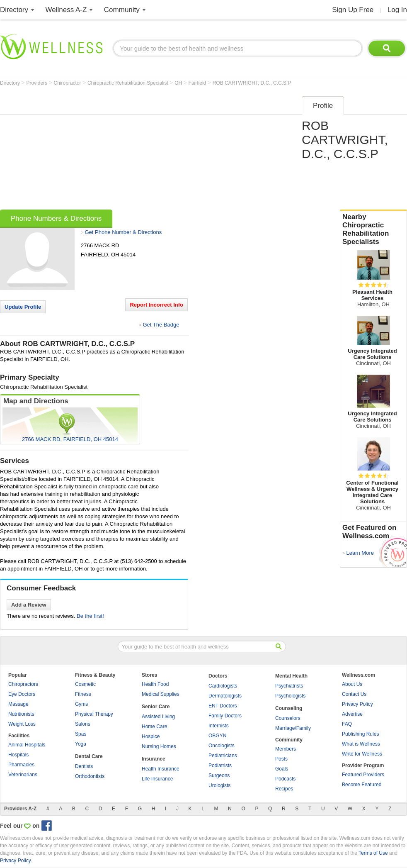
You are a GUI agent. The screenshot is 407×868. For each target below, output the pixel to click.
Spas (81, 734)
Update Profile (23, 307)
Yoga (81, 744)
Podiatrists (220, 766)
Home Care (154, 727)
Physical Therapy (94, 714)
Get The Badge (161, 325)
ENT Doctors (223, 706)
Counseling (289, 708)
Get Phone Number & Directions (123, 232)
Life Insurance (157, 779)
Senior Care (156, 707)
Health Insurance (161, 769)
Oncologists (222, 746)
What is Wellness (361, 744)
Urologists (219, 785)
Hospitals (18, 755)
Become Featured (362, 785)
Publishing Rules (360, 734)
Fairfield (198, 83)
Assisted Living (158, 717)
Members (286, 749)
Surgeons (219, 775)
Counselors (288, 718)
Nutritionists (21, 714)
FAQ (347, 724)
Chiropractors (23, 684)
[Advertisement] (123, 150)
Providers (37, 83)
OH (179, 83)
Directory (14, 10)
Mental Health (291, 676)
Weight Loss (22, 724)
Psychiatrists (289, 686)
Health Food (155, 684)
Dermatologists (225, 696)
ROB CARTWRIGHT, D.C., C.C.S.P (252, 83)
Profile (323, 106)
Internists (219, 726)
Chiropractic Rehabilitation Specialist (128, 83)
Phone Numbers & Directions (56, 218)
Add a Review (29, 605)
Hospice (151, 736)
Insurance (154, 759)
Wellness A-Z (66, 10)
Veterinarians (23, 775)
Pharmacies (21, 765)
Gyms (81, 704)
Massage (18, 704)
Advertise (352, 714)
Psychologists (290, 696)
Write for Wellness (362, 754)
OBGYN (217, 736)
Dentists (84, 766)
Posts (281, 759)
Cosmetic (85, 684)
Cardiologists (223, 686)
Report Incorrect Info (156, 305)
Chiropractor (68, 83)
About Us (352, 684)
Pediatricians (223, 756)
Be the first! (90, 616)
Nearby (373, 229)
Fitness (83, 694)
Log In (397, 10)
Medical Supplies (161, 694)
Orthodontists (90, 776)
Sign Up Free (353, 10)
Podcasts (285, 779)
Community (122, 10)
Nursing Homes (159, 746)
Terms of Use (373, 853)
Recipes (284, 789)
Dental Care (89, 756)
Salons (83, 724)
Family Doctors (225, 716)
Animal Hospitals (27, 745)
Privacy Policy (357, 704)
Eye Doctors (22, 694)
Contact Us (354, 694)
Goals (282, 769)
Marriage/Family (293, 728)
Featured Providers (363, 775)
